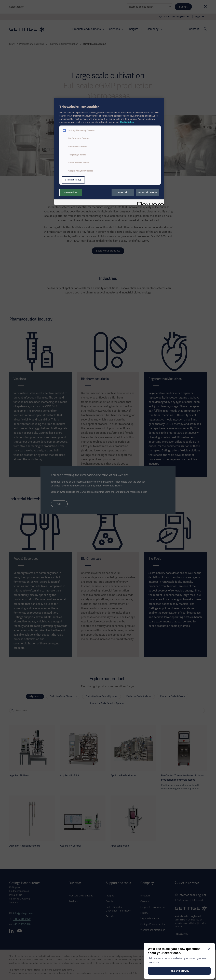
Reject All (123, 192)
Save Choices (71, 192)
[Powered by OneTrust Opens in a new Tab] (150, 203)
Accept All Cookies (148, 192)
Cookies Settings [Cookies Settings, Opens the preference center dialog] (73, 180)
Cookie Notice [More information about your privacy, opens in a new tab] (127, 122)
